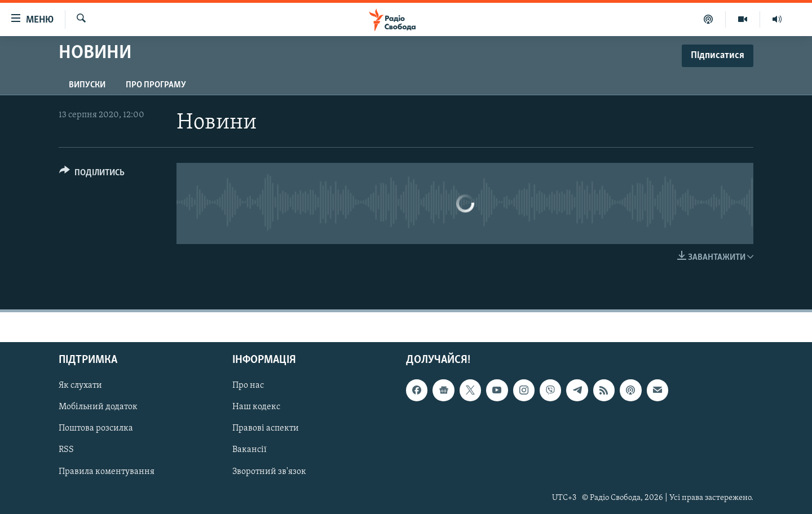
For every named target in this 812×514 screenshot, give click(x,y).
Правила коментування (107, 472)
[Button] (92, 174)
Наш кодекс (256, 407)
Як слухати (80, 385)
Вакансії (250, 450)
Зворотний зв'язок (269, 472)
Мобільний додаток (98, 407)
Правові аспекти (266, 428)
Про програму (156, 85)
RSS (66, 450)
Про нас (248, 385)
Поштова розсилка (96, 428)
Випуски (87, 85)
